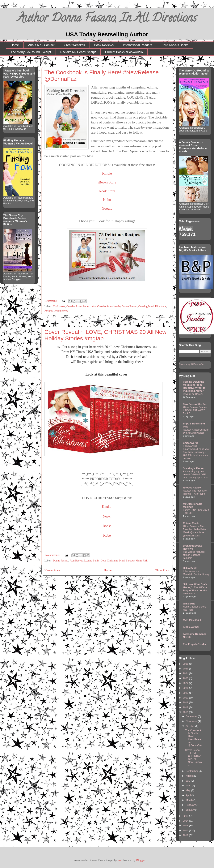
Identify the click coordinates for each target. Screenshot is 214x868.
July (188, 781)
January (191, 810)
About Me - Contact (41, 45)
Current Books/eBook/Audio (124, 52)
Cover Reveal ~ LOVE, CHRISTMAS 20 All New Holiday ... (194, 757)
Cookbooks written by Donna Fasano (117, 306)
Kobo (107, 200)
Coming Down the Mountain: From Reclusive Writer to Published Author (194, 386)
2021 (186, 688)
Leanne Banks (92, 561)
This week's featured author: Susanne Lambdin (194, 555)
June (189, 786)
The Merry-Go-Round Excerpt (31, 52)
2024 (186, 673)
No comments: (53, 555)
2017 (186, 707)
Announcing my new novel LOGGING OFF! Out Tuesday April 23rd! (195, 475)
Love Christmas (109, 561)
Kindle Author (191, 627)
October (191, 726)
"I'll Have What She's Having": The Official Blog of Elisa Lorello (195, 587)
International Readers (138, 45)
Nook (107, 516)
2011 (186, 835)
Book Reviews (104, 45)
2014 (186, 821)
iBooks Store (107, 182)
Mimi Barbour (127, 561)
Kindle (107, 173)
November (192, 721)
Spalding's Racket (194, 468)
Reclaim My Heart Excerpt (78, 52)
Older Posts (162, 570)
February (191, 805)
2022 (186, 683)
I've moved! (189, 594)
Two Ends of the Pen (195, 404)
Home (15, 45)
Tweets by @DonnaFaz (192, 364)
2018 (186, 702)
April (189, 795)
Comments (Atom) (114, 583)
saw (120, 860)
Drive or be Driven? (193, 394)
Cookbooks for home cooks (81, 306)
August (190, 776)
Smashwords (191, 443)
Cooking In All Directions (152, 306)
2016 (186, 712)
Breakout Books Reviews (193, 547)
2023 (186, 678)
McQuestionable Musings (193, 505)
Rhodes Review (192, 488)
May (188, 790)
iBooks (107, 526)
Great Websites (74, 45)
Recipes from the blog (56, 311)
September (192, 771)
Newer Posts (52, 570)
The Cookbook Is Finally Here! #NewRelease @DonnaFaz (194, 738)
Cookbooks (59, 306)
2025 (186, 669)
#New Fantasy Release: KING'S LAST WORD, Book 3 (196, 410)
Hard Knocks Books (175, 45)
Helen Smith (190, 568)
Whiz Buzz (189, 604)
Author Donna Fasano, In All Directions (107, 19)
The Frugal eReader (195, 644)
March (190, 800)
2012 (186, 830)
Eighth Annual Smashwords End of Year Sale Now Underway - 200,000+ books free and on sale (196, 452)
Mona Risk (142, 561)
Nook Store (107, 191)
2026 (186, 664)
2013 (186, 825)
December (192, 716)
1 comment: (51, 301)
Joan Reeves (76, 561)
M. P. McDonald (192, 620)
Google (107, 208)
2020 (186, 693)
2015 (186, 816)
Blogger (141, 860)
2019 (186, 698)
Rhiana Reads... (192, 523)
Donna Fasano (61, 561)
